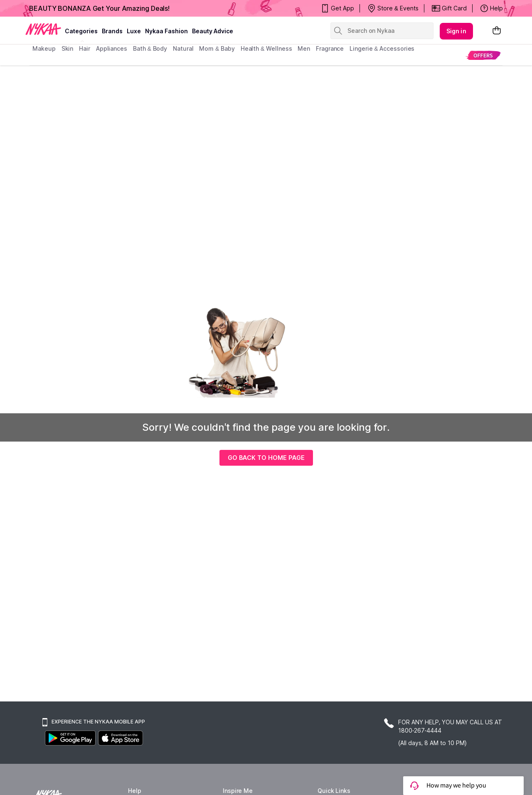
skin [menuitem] (68, 48)
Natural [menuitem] (183, 48)
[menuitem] (483, 55)
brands (112, 31)
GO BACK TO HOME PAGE (266, 458)
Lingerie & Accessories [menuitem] (382, 48)
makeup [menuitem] (44, 48)
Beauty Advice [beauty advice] (213, 31)
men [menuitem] (304, 48)
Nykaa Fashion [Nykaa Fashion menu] (166, 31)
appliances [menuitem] (112, 48)
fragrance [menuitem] (330, 48)
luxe (134, 31)
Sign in (456, 31)
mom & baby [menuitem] (217, 48)
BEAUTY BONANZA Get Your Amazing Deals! (99, 8)
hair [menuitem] (85, 48)
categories (81, 31)
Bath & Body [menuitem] (150, 48)
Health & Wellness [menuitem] (266, 48)
